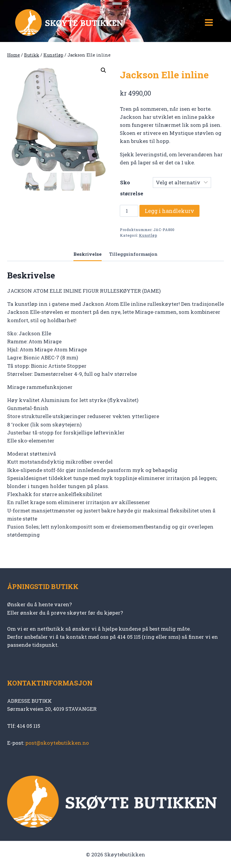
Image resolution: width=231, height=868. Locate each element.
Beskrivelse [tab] (88, 254)
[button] (103, 70)
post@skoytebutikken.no (57, 743)
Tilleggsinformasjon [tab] (133, 254)
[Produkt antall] (129, 211)
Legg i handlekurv (169, 211)
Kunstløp (148, 235)
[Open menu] (209, 22)
